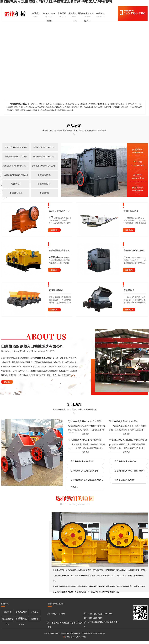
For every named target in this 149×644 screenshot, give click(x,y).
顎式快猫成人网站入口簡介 (126, 461)
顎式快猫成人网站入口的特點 (83, 461)
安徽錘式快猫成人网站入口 (16, 157)
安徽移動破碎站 (44, 184)
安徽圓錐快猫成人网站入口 (44, 157)
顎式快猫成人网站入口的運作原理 (84, 471)
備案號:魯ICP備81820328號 (75, 637)
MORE (7, 382)
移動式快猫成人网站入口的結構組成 (129, 471)
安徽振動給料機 (16, 193)
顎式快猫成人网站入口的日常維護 (85, 421)
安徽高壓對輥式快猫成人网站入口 (16, 166)
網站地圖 (101, 633)
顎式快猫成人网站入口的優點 (124, 421)
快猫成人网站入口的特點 (125, 480)
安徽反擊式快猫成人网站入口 (44, 166)
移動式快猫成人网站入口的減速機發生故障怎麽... (87, 483)
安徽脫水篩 (16, 184)
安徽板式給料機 (44, 175)
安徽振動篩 (44, 193)
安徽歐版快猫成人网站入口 (44, 147)
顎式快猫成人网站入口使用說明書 (85, 440)
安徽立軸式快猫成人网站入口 (16, 175)
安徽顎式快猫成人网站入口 (16, 147)
